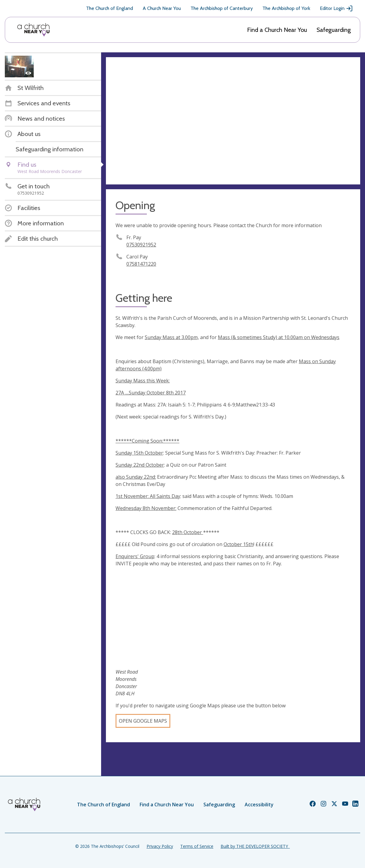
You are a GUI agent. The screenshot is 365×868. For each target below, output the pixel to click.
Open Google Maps (143, 721)
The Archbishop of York (286, 8)
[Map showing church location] (233, 121)
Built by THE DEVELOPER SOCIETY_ (255, 846)
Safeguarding (334, 30)
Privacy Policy (160, 846)
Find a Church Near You (277, 30)
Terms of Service (197, 846)
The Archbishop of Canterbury (222, 8)
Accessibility (259, 805)
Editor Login (336, 8)
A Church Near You (162, 8)
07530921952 (141, 245)
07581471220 (141, 264)
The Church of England (110, 8)
